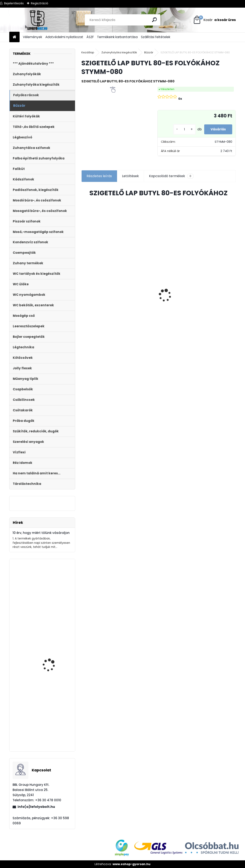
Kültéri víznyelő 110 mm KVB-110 (99, 269)
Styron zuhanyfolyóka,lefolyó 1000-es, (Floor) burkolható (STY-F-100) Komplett (140, 287)
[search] (155, 20)
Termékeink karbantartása (117, 37)
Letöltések (130, 176)
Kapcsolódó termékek (171, 176)
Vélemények (32, 37)
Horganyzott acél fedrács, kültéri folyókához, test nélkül (177, 270)
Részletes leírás (99, 176)
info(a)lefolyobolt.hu (36, 807)
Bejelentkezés (14, 3)
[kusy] (180, 129)
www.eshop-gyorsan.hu (131, 864)
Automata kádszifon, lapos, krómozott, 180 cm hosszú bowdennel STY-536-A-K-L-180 (52, 692)
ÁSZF (90, 37)
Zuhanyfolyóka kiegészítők (119, 52)
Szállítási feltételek (156, 37)
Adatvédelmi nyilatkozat (64, 37)
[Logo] (38, 20)
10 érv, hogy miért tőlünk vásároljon (41, 533)
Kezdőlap (88, 52)
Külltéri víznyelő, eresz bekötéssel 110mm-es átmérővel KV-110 (52, 729)
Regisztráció (40, 3)
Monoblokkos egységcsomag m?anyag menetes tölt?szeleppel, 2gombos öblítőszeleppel (51, 618)
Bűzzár (149, 52)
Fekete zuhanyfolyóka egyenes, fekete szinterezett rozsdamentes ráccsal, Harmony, (215, 310)
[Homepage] (14, 37)
